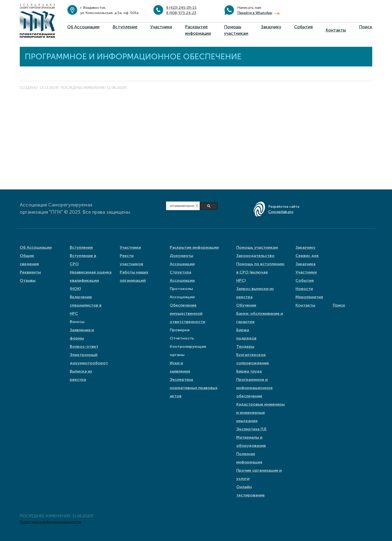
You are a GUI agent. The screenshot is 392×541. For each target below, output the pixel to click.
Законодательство (255, 256)
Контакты (336, 30)
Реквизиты (30, 272)
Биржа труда (249, 371)
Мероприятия (309, 297)
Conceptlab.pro (281, 212)
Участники (161, 27)
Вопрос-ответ (84, 346)
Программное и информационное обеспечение (254, 388)
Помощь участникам (257, 247)
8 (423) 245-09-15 (181, 8)
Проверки (180, 330)
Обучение (246, 305)
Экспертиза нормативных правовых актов (194, 388)
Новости (304, 289)
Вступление (125, 27)
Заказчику (271, 27)
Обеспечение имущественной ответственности (187, 313)
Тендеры (245, 346)
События (303, 27)
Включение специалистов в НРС (86, 305)
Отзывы (28, 280)
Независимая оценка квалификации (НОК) (91, 280)
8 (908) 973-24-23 (181, 13)
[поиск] (184, 206)
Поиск (366, 27)
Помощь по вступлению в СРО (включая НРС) (260, 272)
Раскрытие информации (194, 247)
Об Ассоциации (83, 27)
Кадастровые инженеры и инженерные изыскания (260, 413)
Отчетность (182, 338)
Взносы (77, 322)
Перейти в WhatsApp (255, 13)
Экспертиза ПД (251, 429)
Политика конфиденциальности (50, 522)
